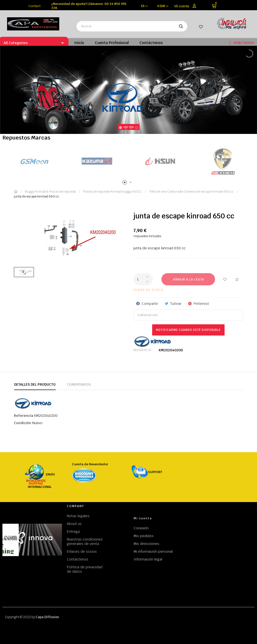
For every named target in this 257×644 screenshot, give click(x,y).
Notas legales (78, 516)
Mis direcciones (146, 544)
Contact (35, 6)
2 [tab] (132, 183)
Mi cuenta (182, 6)
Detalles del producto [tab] (35, 384)
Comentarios (79, 384)
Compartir (150, 304)
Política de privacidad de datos (85, 569)
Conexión (141, 528)
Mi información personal (153, 551)
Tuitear (176, 304)
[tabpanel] (34, 161)
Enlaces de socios (82, 551)
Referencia (142, 350)
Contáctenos (78, 559)
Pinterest (201, 304)
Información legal (148, 559)
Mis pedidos (144, 536)
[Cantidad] (143, 279)
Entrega (73, 532)
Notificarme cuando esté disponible (188, 330)
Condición (23, 423)
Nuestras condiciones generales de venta (85, 541)
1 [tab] (125, 183)
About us (74, 524)
